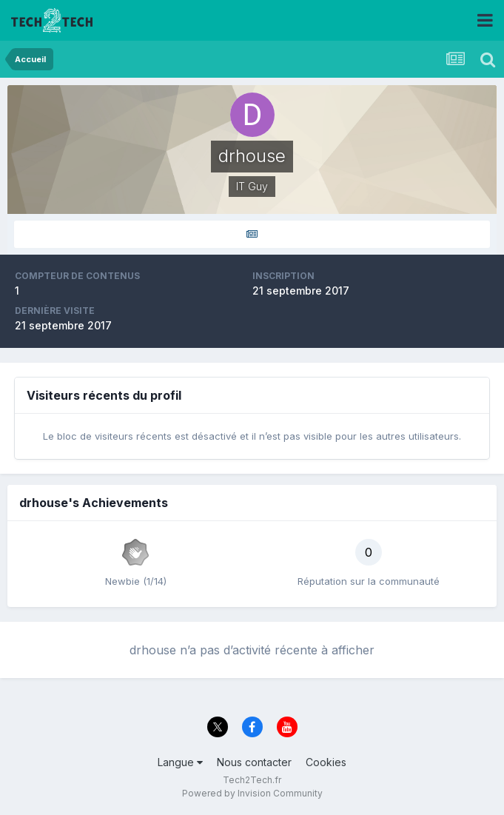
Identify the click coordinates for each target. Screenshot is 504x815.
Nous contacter (254, 762)
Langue (180, 762)
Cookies (326, 762)
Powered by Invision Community (252, 793)
